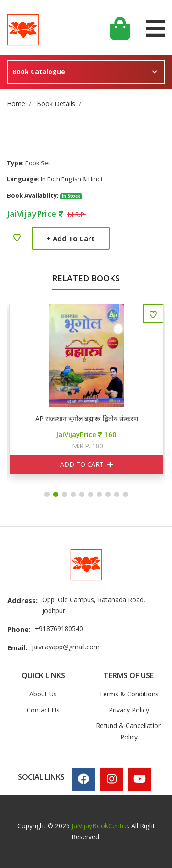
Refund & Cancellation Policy (129, 731)
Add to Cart (71, 238)
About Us (43, 694)
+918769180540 (59, 628)
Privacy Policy (129, 710)
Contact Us (43, 710)
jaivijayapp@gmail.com (66, 647)
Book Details (56, 104)
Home (16, 104)
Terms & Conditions (129, 694)
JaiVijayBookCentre (100, 826)
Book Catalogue (39, 72)
